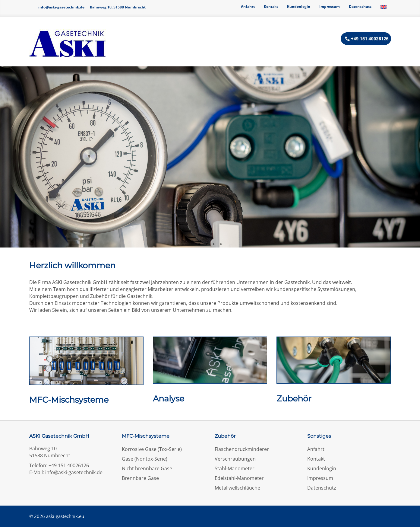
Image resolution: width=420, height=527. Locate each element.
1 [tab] (199, 244)
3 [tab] (214, 244)
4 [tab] (221, 244)
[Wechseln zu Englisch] (384, 7)
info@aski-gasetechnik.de (61, 7)
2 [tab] (207, 244)
